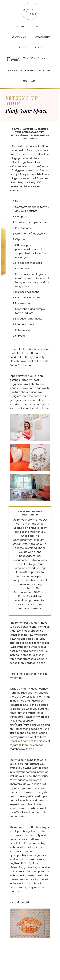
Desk (18, 201)
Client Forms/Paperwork (30, 234)
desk (27, 674)
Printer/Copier (24, 228)
